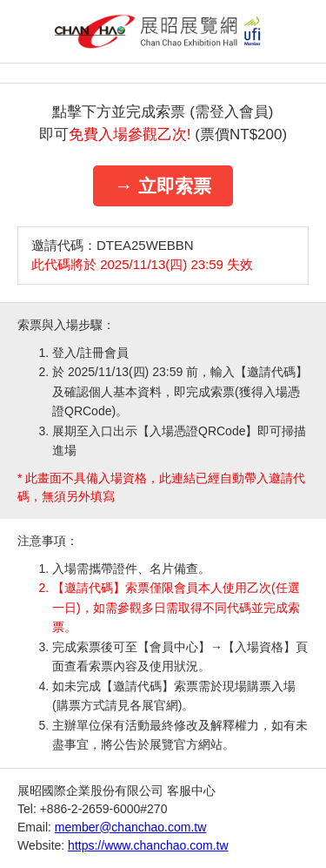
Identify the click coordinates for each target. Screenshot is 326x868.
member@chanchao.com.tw (131, 827)
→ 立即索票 (163, 186)
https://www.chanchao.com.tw (148, 845)
